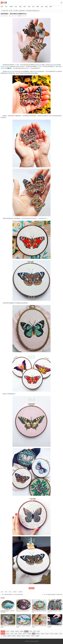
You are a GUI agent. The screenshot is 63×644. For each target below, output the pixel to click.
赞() (31, 588)
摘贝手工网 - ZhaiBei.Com (30, 641)
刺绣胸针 (15, 592)
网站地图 (37, 641)
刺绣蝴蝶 (20, 592)
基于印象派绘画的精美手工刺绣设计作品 (54, 594)
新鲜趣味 (37, 636)
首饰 (2, 592)
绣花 (6, 68)
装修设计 (28, 636)
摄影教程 (19, 636)
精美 (2, 68)
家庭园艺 (14, 636)
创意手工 (47, 634)
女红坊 (11, 11)
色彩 (40, 65)
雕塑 (38, 7)
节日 (6, 7)
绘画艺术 (23, 636)
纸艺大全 (25, 634)
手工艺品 (52, 634)
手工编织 (12, 631)
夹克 (27, 68)
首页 (2, 7)
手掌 (45, 218)
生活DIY (43, 634)
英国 (3, 67)
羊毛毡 (34, 631)
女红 (33, 7)
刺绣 (8, 71)
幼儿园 (16, 634)
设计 (11, 71)
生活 (42, 7)
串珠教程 (22, 631)
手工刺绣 (16, 11)
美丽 (36, 65)
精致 (51, 65)
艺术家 (6, 67)
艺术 (56, 71)
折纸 (20, 7)
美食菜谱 (9, 636)
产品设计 (33, 636)
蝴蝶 (18, 65)
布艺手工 (8, 631)
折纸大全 (20, 634)
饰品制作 (17, 631)
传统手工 (56, 634)
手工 (38, 67)
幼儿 (16, 7)
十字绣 (31, 631)
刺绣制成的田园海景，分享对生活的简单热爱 (14, 594)
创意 (46, 7)
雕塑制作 (38, 634)
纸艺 (25, 7)
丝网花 (38, 631)
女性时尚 (5, 636)
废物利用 (29, 634)
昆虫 (55, 65)
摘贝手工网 (5, 11)
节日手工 (8, 634)
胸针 (11, 68)
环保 (29, 7)
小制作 (11, 7)
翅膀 (36, 71)
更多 (51, 7)
